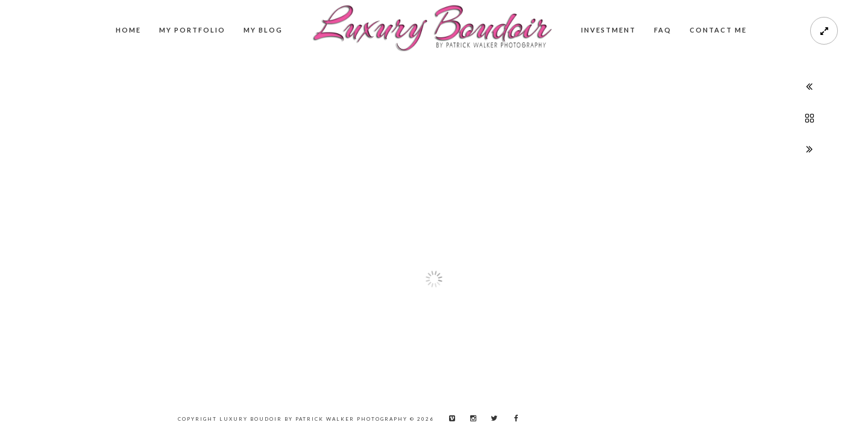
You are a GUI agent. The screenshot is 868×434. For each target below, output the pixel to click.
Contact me (718, 30)
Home (128, 30)
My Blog (263, 30)
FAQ (663, 30)
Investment (609, 30)
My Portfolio (192, 30)
